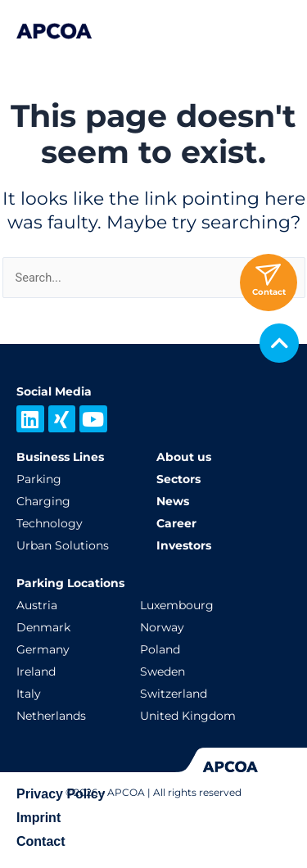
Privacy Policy (61, 794)
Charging (43, 501)
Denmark (43, 627)
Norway (162, 627)
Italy (29, 694)
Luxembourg (177, 605)
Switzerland (174, 694)
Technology (50, 523)
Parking (39, 479)
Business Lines (60, 457)
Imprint (38, 818)
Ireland (36, 671)
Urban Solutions (63, 545)
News (173, 501)
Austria (37, 605)
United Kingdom (188, 716)
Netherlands (51, 716)
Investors (184, 545)
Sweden (163, 671)
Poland (160, 649)
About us (184, 457)
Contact (41, 841)
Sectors (178, 479)
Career (176, 523)
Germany (43, 649)
